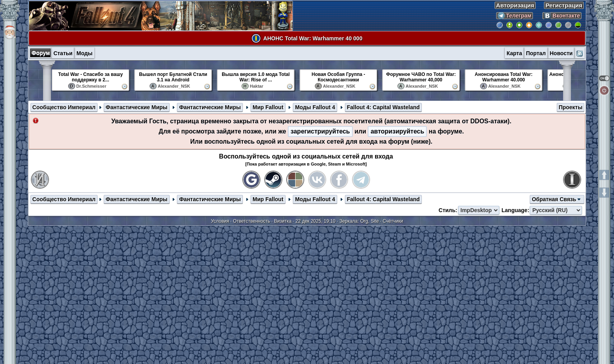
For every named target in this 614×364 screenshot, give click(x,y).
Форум (41, 53)
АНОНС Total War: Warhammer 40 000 (313, 38)
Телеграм (515, 16)
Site (375, 221)
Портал (536, 53)
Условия (220, 221)
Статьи (63, 53)
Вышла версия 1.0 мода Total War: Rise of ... (256, 77)
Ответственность (252, 221)
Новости (561, 53)
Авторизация (515, 5)
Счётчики (393, 221)
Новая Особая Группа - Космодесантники (339, 77)
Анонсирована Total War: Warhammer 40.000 (504, 77)
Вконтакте (562, 16)
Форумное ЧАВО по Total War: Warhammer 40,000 (421, 77)
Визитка (283, 221)
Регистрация (564, 5)
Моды (84, 53)
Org (364, 221)
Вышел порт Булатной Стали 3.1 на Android (173, 77)
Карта (515, 53)
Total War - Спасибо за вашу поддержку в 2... (91, 77)
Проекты (571, 107)
